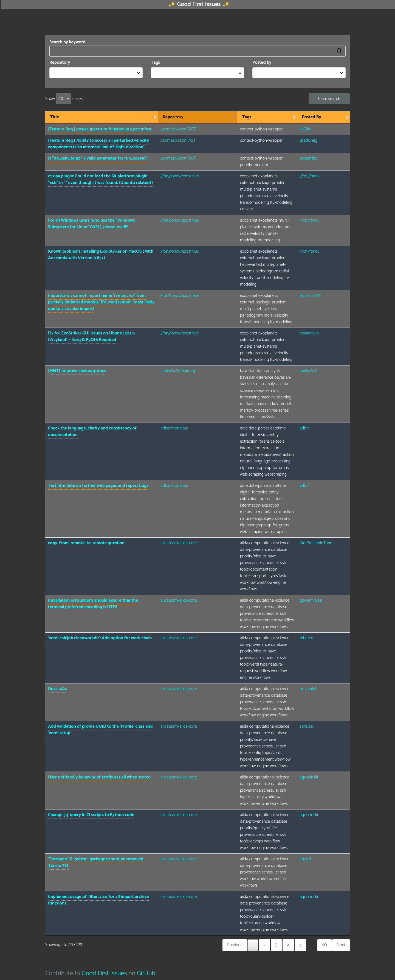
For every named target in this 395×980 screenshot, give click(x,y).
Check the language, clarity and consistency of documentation (92, 432)
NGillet (306, 129)
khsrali (305, 859)
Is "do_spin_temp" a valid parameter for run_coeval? (98, 158)
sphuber (307, 726)
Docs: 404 (57, 689)
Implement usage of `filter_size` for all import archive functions (98, 900)
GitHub (146, 974)
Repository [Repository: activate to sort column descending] (173, 117)
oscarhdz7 (309, 158)
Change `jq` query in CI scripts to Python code (91, 815)
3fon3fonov (309, 176)
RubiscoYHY (310, 296)
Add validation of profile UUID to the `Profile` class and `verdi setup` (100, 730)
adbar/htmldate (174, 428)
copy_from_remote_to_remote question (86, 543)
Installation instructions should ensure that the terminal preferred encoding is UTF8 (93, 604)
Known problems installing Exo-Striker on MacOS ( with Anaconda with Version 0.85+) (101, 255)
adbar (305, 428)
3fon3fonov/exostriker (180, 176)
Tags (155, 63)
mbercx (306, 638)
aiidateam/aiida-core (179, 543)
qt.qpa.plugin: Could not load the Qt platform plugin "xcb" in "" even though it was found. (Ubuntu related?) (100, 179)
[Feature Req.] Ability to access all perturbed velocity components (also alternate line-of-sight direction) (98, 144)
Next (341, 945)
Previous (235, 945)
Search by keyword (198, 48)
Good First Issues (104, 974)
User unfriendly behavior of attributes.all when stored (99, 777)
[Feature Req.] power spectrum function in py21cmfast (100, 129)
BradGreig (308, 140)
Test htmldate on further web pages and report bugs (98, 486)
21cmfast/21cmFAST (178, 129)
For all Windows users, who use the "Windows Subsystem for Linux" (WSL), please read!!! (91, 224)
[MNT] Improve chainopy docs (77, 371)
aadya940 (308, 371)
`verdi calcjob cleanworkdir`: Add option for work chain (100, 638)
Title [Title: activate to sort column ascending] (55, 117)
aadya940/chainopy (178, 371)
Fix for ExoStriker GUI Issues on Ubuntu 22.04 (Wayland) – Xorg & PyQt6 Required (91, 337)
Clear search (329, 99)
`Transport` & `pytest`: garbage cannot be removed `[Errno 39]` (96, 862)
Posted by (262, 63)
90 (324, 945)
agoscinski (309, 777)
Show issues (64, 99)
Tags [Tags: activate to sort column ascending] (247, 117)
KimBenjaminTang (316, 543)
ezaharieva (309, 333)
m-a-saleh (308, 689)
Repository (60, 63)
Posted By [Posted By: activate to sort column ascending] (311, 117)
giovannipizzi (311, 600)
